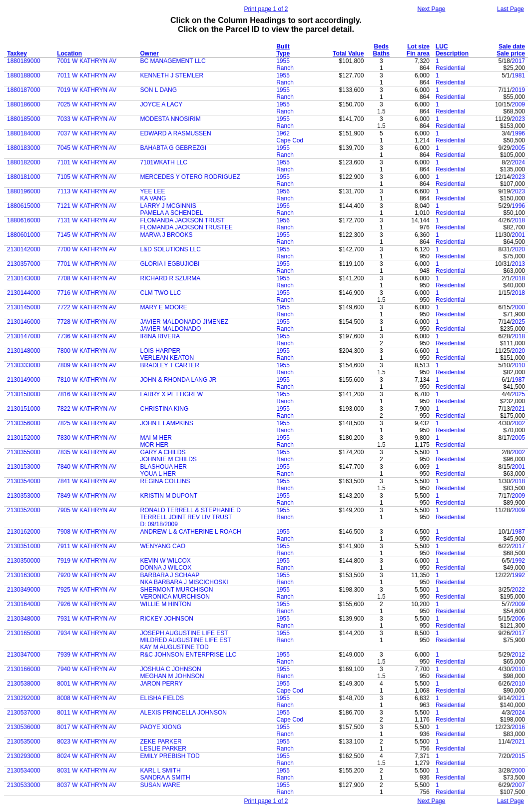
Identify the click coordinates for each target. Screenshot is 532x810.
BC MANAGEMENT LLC (173, 61)
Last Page (511, 9)
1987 (518, 380)
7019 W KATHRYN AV (87, 90)
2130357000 (24, 264)
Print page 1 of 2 (266, 9)
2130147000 (24, 336)
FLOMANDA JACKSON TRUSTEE (187, 227)
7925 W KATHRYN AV (87, 590)
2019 (518, 90)
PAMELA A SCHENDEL (172, 213)
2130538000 (24, 684)
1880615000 (24, 206)
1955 (283, 61)
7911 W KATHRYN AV (87, 546)
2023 (518, 119)
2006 (518, 619)
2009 (518, 104)
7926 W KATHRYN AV (87, 604)
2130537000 (24, 713)
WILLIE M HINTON (166, 604)
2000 (518, 307)
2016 (518, 727)
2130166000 (24, 669)
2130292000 (24, 698)
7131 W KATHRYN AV (87, 220)
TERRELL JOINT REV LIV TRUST (186, 517)
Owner (150, 53)
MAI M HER (156, 438)
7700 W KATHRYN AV (87, 249)
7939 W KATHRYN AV (87, 655)
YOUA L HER (158, 474)
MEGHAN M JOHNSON (172, 676)
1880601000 (24, 235)
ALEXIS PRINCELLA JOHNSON (184, 713)
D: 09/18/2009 (159, 524)
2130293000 (24, 756)
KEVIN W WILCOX (166, 561)
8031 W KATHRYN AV (87, 771)
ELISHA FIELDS (162, 698)
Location (69, 53)
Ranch (285, 68)
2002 (518, 423)
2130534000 (24, 771)
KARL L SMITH (161, 771)
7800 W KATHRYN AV (87, 351)
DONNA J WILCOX (166, 568)
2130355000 (24, 452)
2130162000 (24, 532)
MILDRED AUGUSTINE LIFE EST (186, 640)
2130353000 (24, 496)
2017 (518, 61)
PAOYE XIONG (161, 727)
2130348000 (24, 619)
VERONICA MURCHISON (175, 597)
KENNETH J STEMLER (172, 75)
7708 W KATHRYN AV (87, 278)
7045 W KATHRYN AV (87, 148)
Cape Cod (290, 140)
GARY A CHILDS (163, 452)
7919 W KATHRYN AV (87, 561)
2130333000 (24, 365)
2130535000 (24, 742)
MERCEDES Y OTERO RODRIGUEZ (190, 177)
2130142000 (24, 249)
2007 (518, 785)
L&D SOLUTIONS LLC (171, 249)
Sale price (511, 53)
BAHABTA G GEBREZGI (173, 148)
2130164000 (24, 604)
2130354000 (24, 481)
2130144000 (24, 293)
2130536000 (24, 727)
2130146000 (24, 322)
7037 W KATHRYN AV (87, 133)
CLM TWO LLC (161, 293)
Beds (381, 46)
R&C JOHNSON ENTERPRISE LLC (189, 655)
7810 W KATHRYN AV (87, 380)
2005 (518, 148)
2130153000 (24, 467)
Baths (381, 53)
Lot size (418, 46)
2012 (518, 655)
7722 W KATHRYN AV (87, 307)
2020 (518, 249)
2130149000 (24, 380)
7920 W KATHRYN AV (87, 575)
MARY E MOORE (164, 307)
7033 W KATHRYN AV (87, 119)
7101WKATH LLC (164, 162)
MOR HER (155, 445)
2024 (518, 162)
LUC (442, 46)
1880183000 (24, 148)
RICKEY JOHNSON (167, 619)
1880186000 (24, 104)
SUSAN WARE (160, 785)
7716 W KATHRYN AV (87, 293)
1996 (518, 133)
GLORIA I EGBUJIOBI (170, 264)
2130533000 (24, 785)
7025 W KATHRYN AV (87, 104)
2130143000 (24, 278)
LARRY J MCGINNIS (168, 206)
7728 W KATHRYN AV (87, 322)
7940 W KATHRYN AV (87, 669)
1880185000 (24, 119)
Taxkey (17, 53)
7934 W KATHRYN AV (87, 633)
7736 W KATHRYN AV (87, 336)
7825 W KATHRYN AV (87, 423)
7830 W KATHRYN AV (87, 438)
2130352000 (24, 510)
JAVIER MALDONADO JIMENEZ (184, 322)
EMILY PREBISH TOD (170, 756)
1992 (518, 561)
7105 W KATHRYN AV (87, 177)
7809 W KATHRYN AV (87, 365)
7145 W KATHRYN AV (87, 235)
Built (283, 46)
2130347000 (24, 655)
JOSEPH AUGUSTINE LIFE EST (184, 633)
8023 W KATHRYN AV (87, 742)
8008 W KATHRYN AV (87, 698)
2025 (518, 322)
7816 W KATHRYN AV (87, 394)
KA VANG (153, 198)
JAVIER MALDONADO (171, 329)
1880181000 (24, 177)
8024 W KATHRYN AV (87, 756)
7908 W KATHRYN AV (87, 532)
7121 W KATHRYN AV (87, 206)
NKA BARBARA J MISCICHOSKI (184, 582)
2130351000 (24, 546)
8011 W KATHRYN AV (87, 713)
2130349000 (24, 590)
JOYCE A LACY (162, 104)
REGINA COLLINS (165, 481)
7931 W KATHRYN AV (87, 619)
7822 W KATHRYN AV (87, 409)
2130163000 (24, 575)
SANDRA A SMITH (165, 778)
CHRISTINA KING (165, 409)
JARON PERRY (162, 684)
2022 (518, 590)
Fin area (418, 53)
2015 (518, 756)
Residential (450, 68)
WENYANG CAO (163, 546)
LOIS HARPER (161, 351)
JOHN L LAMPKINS (167, 423)
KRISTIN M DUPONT (169, 496)
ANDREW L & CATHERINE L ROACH (191, 532)
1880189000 (24, 61)
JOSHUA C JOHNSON (171, 669)
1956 (283, 191)
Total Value (348, 53)
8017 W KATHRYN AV (87, 727)
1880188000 (24, 75)
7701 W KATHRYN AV (87, 264)
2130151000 (24, 409)
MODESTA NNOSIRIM (171, 119)
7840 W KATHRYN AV (87, 467)
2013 (518, 264)
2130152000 (24, 438)
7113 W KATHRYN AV (87, 191)
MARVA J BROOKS (167, 235)
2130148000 (24, 351)
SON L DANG (159, 90)
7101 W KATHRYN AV (87, 162)
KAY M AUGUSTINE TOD (175, 647)
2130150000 (24, 394)
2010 (518, 365)
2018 (518, 220)
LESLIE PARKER (163, 749)
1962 (283, 133)
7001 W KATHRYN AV (87, 61)
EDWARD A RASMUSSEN (176, 133)
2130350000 (24, 561)
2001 (518, 235)
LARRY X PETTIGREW (172, 394)
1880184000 (24, 133)
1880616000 (24, 220)
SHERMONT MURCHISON (177, 590)
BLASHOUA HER (164, 467)
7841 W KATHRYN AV (87, 481)
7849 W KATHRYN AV (87, 496)
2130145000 (24, 307)
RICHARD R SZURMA (171, 278)
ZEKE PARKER (161, 742)
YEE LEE (153, 191)
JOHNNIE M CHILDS (169, 459)
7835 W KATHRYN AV (87, 452)
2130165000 (24, 633)
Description (452, 53)
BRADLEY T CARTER (170, 365)
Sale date (512, 46)
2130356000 (24, 423)
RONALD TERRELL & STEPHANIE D (191, 510)
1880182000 (24, 162)
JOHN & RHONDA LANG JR (179, 380)
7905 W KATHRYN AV (87, 510)
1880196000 (24, 191)
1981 (518, 75)
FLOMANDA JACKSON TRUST (183, 220)
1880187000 (24, 90)
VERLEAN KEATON (167, 358)
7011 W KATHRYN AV (87, 75)
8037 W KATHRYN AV (87, 785)
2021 (518, 409)
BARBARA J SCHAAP (170, 575)
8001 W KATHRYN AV (87, 684)
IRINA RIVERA (160, 336)
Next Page (431, 9)
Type (283, 53)
